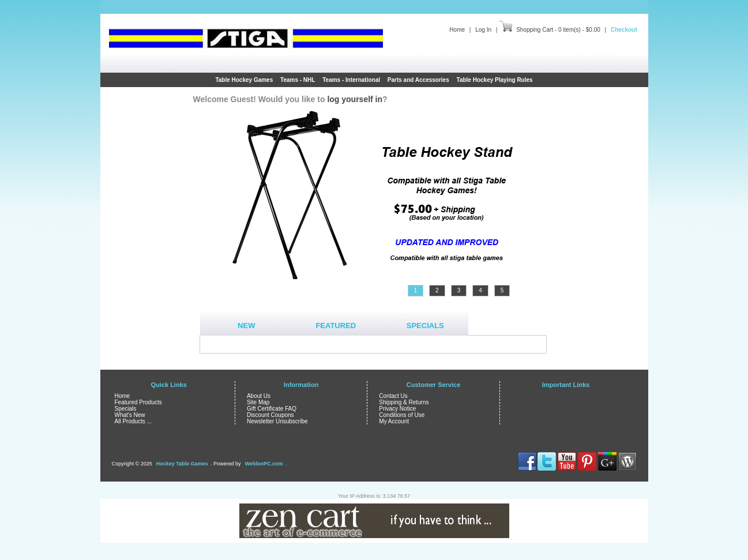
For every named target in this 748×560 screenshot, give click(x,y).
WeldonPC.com (264, 464)
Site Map (258, 402)
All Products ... (133, 421)
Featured (336, 326)
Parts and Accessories (418, 80)
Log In (483, 30)
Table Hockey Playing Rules (495, 80)
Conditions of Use (402, 415)
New (246, 326)
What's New (130, 415)
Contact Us (393, 396)
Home (457, 30)
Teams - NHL (298, 80)
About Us (259, 396)
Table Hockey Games (244, 80)
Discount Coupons (270, 415)
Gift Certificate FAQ (272, 409)
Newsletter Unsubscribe (277, 421)
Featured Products (138, 402)
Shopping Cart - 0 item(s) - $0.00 (558, 30)
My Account (394, 421)
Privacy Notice (397, 409)
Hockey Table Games (182, 464)
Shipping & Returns (404, 402)
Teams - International (351, 80)
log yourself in (355, 99)
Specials (425, 326)
